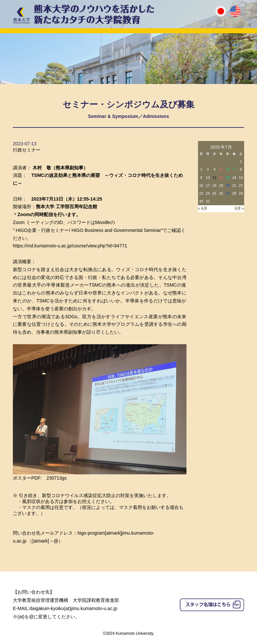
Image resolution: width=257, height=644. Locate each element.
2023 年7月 (221, 147)
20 (228, 185)
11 (214, 178)
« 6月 (203, 209)
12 (221, 178)
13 (228, 178)
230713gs (57, 478)
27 (228, 193)
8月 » (239, 209)
